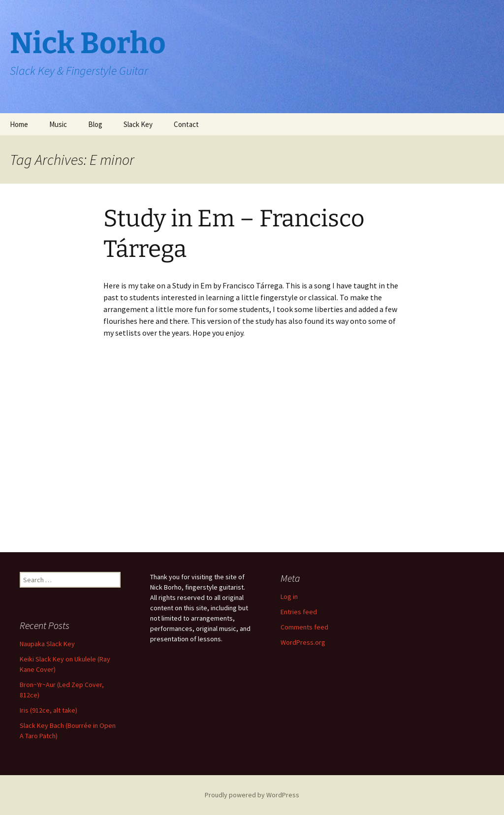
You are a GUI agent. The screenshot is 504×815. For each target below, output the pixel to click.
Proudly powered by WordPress (252, 795)
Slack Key (138, 124)
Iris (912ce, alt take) (48, 710)
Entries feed (299, 612)
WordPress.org (303, 642)
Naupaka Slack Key (47, 644)
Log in (289, 596)
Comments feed (304, 627)
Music (58, 124)
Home (19, 124)
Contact (186, 124)
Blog (95, 124)
